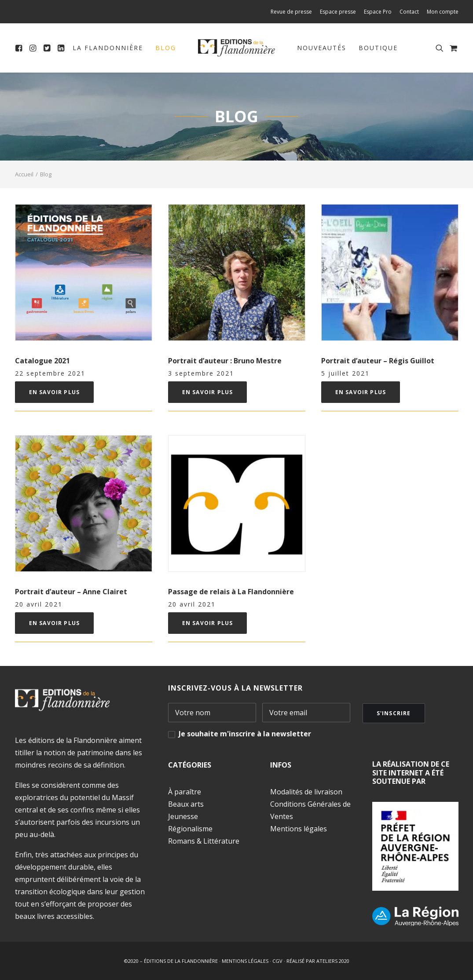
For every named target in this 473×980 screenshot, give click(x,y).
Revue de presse (291, 12)
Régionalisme (190, 829)
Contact (409, 12)
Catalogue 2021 (42, 361)
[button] (20, 48)
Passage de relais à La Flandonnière (231, 592)
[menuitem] (293, 12)
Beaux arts (186, 804)
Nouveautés (322, 48)
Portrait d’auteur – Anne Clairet (71, 592)
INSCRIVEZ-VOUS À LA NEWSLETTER (235, 688)
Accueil (24, 174)
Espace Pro (378, 12)
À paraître (185, 792)
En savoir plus (55, 392)
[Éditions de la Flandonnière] (236, 48)
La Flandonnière (108, 48)
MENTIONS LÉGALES (245, 961)
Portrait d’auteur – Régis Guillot (378, 361)
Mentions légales (299, 829)
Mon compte (443, 12)
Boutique (378, 48)
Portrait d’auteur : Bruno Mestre (225, 361)
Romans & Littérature (204, 841)
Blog (166, 48)
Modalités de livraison (306, 792)
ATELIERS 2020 (333, 961)
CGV (277, 961)
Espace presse (338, 12)
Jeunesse (183, 816)
